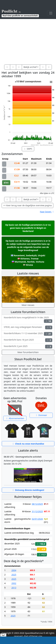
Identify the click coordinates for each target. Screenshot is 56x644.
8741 (6, 183)
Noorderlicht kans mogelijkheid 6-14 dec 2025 (28, 319)
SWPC (28, 149)
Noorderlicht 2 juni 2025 (28, 347)
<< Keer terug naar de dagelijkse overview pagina (27, 205)
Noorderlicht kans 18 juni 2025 (28, 340)
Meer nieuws (28, 305)
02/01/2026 (37, 519)
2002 (14, 583)
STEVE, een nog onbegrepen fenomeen (28, 327)
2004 (14, 570)
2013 (14, 588)
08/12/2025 (37, 504)
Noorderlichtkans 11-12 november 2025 (28, 334)
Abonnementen (15, 418)
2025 (14, 575)
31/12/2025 (37, 511)
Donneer (41, 415)
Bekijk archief (30, 67)
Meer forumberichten (28, 352)
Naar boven (47, 212)
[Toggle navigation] (51, 13)
